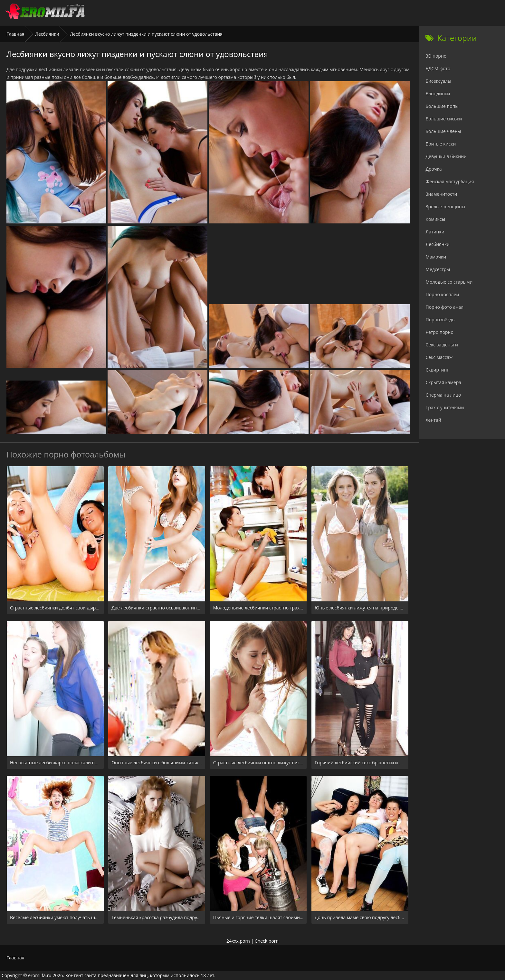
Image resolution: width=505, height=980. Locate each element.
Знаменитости (441, 194)
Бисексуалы (438, 81)
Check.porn (267, 941)
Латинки (435, 232)
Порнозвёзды (440, 320)
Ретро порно (439, 332)
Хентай (433, 420)
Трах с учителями (445, 407)
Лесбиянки (47, 34)
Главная (15, 34)
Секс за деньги (442, 345)
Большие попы (442, 106)
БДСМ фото (438, 68)
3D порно (436, 56)
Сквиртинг (437, 370)
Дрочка (434, 169)
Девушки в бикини (446, 156)
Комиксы (435, 219)
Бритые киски (441, 144)
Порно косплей (442, 294)
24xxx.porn (238, 941)
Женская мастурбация (450, 181)
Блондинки (438, 94)
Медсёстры (438, 269)
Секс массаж (439, 357)
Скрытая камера (443, 382)
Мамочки (436, 257)
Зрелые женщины (445, 207)
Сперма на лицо (443, 395)
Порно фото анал (444, 307)
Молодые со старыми (449, 282)
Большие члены (443, 131)
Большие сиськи (444, 119)
